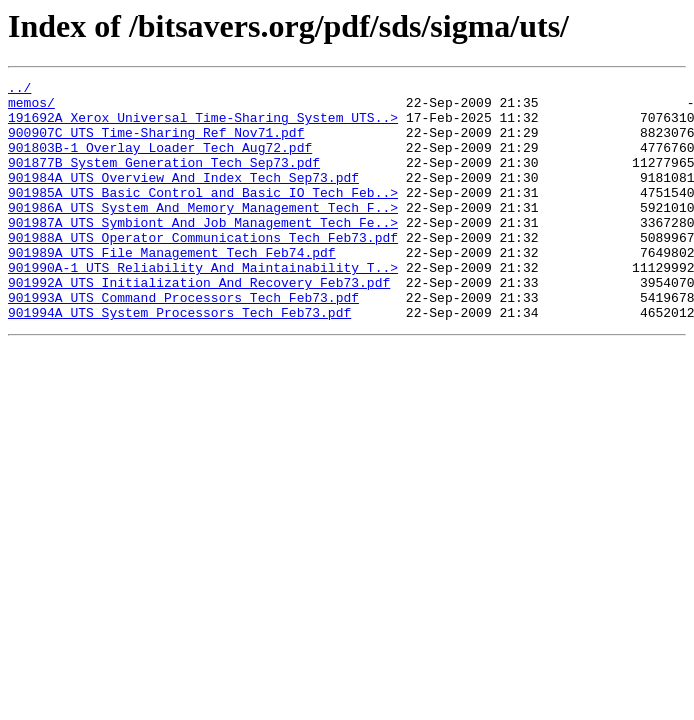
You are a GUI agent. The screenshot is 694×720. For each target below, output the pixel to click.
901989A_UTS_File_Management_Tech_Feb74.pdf (172, 288)
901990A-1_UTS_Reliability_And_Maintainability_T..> (203, 306)
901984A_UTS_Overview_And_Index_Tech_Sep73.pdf (183, 198)
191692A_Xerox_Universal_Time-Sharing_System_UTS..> (203, 126)
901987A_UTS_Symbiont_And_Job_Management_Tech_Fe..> (203, 252)
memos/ (31, 108)
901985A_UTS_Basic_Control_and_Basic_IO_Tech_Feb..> (203, 216)
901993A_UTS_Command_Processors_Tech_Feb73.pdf (183, 342)
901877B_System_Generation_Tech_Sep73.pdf (164, 180)
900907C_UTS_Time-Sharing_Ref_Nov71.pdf (156, 144)
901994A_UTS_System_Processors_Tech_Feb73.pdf (179, 360)
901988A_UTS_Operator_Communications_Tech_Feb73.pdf (203, 270)
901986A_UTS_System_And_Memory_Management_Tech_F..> (203, 234)
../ (19, 90)
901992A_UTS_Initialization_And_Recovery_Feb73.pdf (199, 324)
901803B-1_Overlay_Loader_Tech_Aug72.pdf (160, 162)
